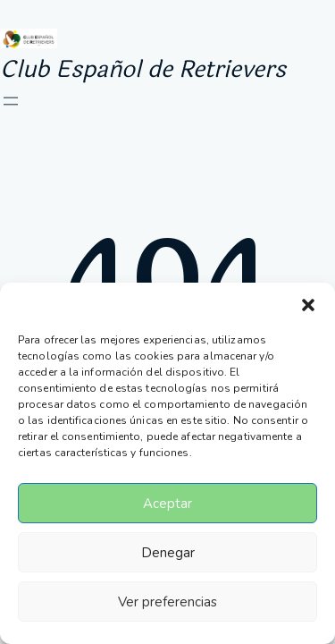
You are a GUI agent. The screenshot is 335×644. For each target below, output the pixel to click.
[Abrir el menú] (11, 101)
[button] (308, 305)
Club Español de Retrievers (143, 69)
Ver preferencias (167, 602)
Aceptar (167, 504)
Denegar (168, 553)
